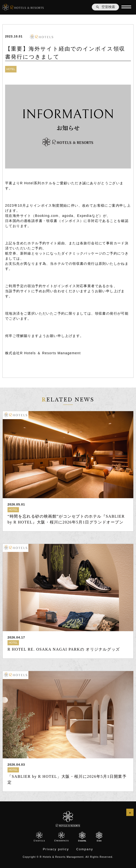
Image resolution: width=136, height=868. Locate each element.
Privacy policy (56, 849)
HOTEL (11, 69)
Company (85, 849)
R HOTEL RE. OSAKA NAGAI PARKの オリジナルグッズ (64, 649)
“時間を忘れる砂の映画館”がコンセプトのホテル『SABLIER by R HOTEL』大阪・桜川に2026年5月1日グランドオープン (66, 519)
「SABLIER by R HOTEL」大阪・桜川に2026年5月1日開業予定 (67, 779)
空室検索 (105, 7)
